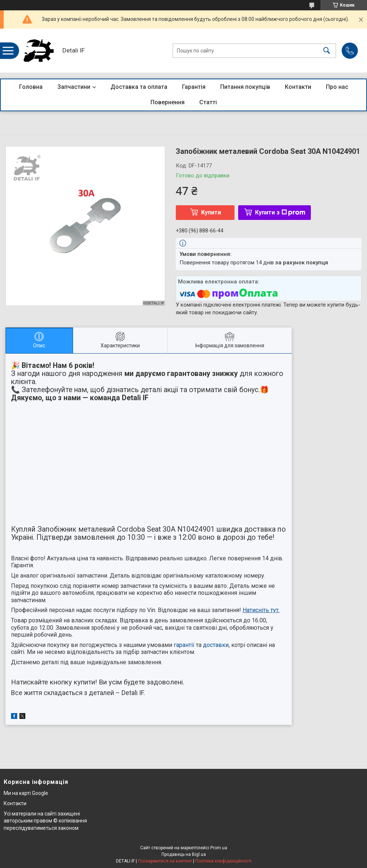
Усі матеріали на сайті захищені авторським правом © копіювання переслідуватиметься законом (45, 821)
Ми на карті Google (26, 793)
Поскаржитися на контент (165, 861)
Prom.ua (219, 848)
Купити (211, 212)
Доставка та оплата (139, 87)
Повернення (168, 102)
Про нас (337, 87)
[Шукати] (327, 51)
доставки (216, 645)
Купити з (280, 212)
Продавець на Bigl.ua (184, 854)
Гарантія (194, 87)
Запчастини (74, 87)
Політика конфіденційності (223, 861)
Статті (208, 102)
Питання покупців (245, 87)
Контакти (298, 87)
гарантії (184, 645)
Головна (31, 87)
